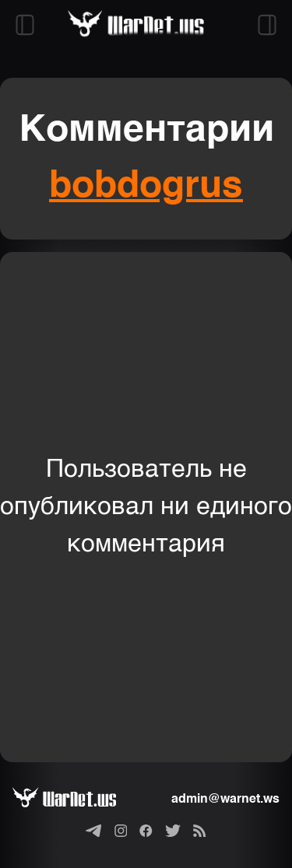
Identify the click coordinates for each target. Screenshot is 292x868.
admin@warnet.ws (225, 800)
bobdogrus (146, 187)
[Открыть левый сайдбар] (25, 25)
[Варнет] (77, 800)
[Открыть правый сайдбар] (267, 25)
